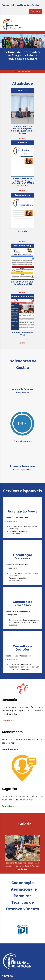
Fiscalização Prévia (22, 511)
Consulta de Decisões (23, 648)
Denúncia (36, 11)
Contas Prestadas (22, 441)
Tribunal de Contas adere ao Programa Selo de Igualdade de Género (22, 55)
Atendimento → (10, 749)
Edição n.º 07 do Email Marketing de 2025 (23, 283)
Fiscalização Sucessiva (22, 557)
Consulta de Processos (23, 603)
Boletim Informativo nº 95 (23, 334)
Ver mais (23, 138)
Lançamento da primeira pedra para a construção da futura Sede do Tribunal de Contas (23, 866)
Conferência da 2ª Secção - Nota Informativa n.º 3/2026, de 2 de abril (23, 182)
